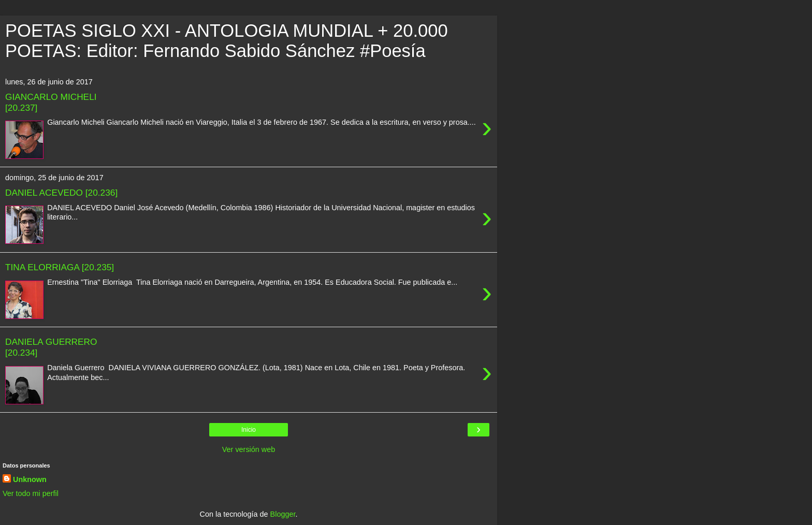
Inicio (249, 430)
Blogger (283, 514)
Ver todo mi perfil (31, 493)
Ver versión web (249, 449)
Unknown (30, 479)
